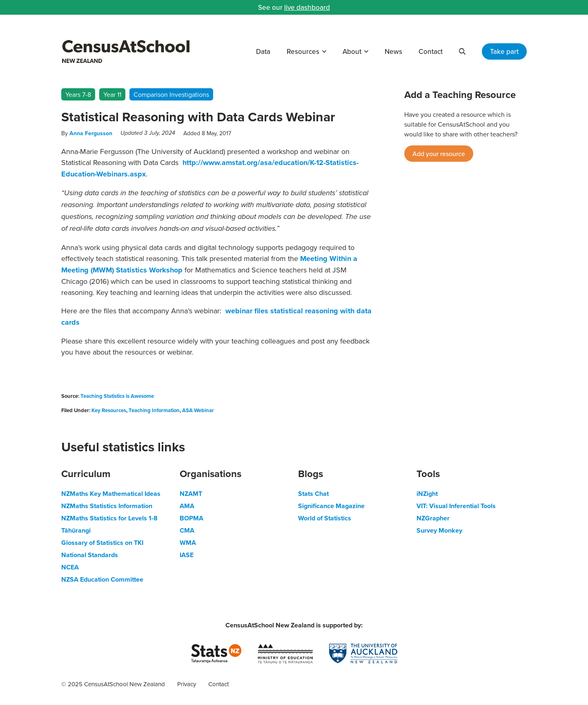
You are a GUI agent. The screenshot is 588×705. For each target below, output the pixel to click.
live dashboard (307, 7)
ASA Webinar (198, 410)
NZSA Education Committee (102, 579)
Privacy (187, 684)
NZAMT (191, 494)
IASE (187, 555)
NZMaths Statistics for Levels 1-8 (109, 518)
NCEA (70, 567)
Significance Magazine (331, 506)
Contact (431, 51)
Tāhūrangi (76, 530)
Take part (504, 51)
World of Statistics (325, 518)
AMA (187, 506)
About (352, 51)
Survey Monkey (439, 530)
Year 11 (112, 94)
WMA (188, 543)
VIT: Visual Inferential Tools (456, 506)
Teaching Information (154, 410)
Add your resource (439, 154)
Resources (303, 51)
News (393, 51)
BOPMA (192, 518)
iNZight (427, 494)
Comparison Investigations (171, 94)
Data (263, 51)
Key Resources (109, 410)
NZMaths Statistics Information (107, 506)
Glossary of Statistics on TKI (102, 543)
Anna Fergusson (91, 133)
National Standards (90, 555)
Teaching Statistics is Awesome (117, 396)
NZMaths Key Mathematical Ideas (111, 494)
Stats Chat (313, 494)
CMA (187, 530)
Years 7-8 (78, 94)
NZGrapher (433, 518)
